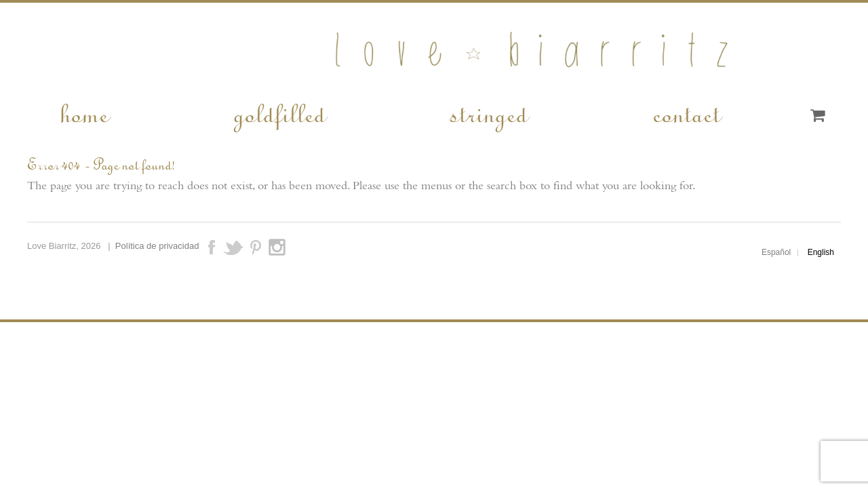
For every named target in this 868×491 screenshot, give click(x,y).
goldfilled (279, 113)
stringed (488, 113)
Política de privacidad (157, 246)
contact (686, 113)
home (83, 113)
